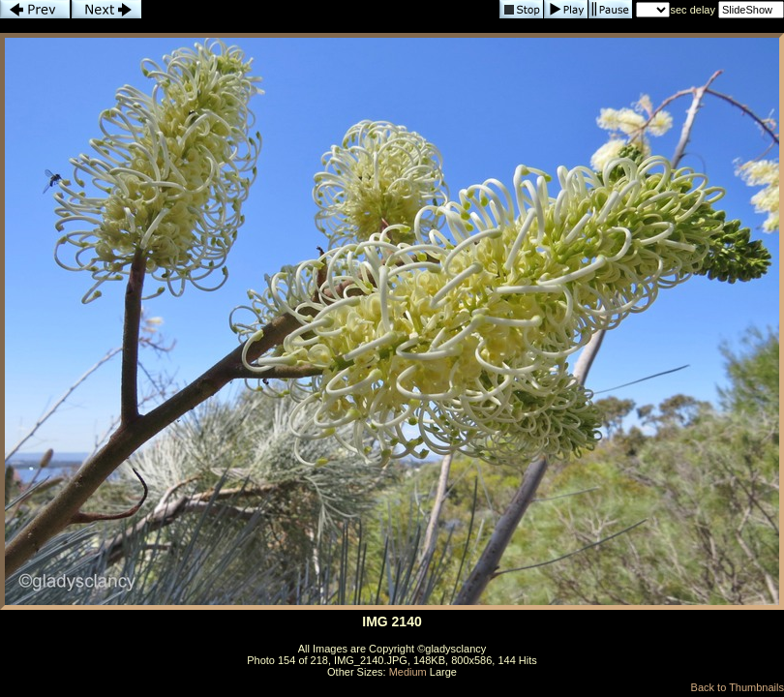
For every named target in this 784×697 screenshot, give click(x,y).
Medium (408, 672)
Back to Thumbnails (738, 687)
